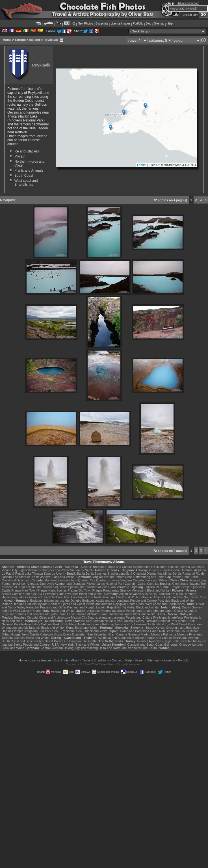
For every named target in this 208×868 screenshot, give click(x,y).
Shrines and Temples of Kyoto (36, 614)
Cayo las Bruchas (159, 584)
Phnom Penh (181, 577)
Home (7, 40)
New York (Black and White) (80, 645)
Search (139, 660)
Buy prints (102, 24)
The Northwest (131, 648)
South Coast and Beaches (20, 641)
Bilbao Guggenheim (15, 634)
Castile (35, 634)
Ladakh (101, 607)
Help (170, 24)
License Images (41, 660)
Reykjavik (51, 40)
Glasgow (186, 645)
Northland (85, 624)
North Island (69, 624)
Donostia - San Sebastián (90, 634)
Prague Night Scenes (52, 590)
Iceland (35, 40)
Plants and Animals (29, 170)
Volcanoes (195, 624)
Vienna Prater (60, 570)
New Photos (85, 24)
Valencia (19, 638)
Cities (140, 621)
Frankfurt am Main (170, 594)
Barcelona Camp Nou (150, 631)
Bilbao (194, 631)
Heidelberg (9, 597)
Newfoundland (67, 580)
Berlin (153, 594)
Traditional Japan (120, 614)
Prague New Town (24, 590)
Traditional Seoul (73, 631)
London (197, 645)
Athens (158, 597)
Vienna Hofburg (39, 570)
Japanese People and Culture (132, 611)
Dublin (186, 607)
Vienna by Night (81, 570)
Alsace (6, 594)
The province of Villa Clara (98, 587)
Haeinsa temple (12, 631)
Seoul (56, 631)
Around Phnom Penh (118, 577)
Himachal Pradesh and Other (46, 607)
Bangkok (139, 638)
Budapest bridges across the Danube (56, 601)
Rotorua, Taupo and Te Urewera (124, 624)
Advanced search (188, 3)
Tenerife (7, 638)
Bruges (153, 570)
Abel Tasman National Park (105, 621)
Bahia (81, 573)
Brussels (164, 570)
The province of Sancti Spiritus (58, 587)
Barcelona (127, 631)
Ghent (175, 570)
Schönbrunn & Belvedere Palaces (156, 567)
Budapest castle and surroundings (106, 601)
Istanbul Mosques (194, 641)
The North (95, 597)
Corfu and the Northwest (181, 597)
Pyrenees (72, 594)
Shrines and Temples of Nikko (78, 614)
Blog (149, 24)
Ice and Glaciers (27, 151)
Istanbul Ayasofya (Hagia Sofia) (159, 641)
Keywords (168, 660)
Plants (97, 624)
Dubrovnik (47, 584)
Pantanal (189, 573)
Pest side (164, 601)
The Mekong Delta (93, 648)
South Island (155, 624)
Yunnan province (13, 584)
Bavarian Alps (138, 594)
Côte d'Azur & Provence (40, 594)
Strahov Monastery (133, 590)
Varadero (123, 587)
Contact (117, 660)
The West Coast (176, 624)
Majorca (157, 634)
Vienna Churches (192, 567)
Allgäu (124, 594)
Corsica (17, 594)
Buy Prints (61, 660)
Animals (130, 621)
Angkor (98, 577)
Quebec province (108, 580)
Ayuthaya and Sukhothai (115, 638)
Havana (194, 584)
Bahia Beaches (96, 573)
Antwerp (141, 570)
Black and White (63, 577)
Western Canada (132, 580)
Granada (134, 634)
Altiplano (200, 570)
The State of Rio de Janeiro (32, 577)
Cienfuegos (180, 584)
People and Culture (119, 567)
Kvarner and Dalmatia (70, 584)
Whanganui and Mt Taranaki (21, 628)
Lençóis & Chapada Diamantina (141, 573)
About (75, 660)
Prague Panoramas (106, 590)
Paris (61, 594)
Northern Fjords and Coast (67, 604)
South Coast (24, 176)
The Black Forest (75, 597)
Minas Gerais (173, 573)
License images (121, 24)
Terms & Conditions (95, 660)
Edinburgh (171, 645)
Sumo (104, 614)
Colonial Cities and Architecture (48, 617)
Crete (202, 597)
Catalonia (47, 634)
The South (150, 648)
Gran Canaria (118, 634)
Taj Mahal (128, 607)
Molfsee (57, 597)
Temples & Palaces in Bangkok (60, 641)
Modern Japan (163, 611)
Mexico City (79, 617)
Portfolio (138, 24)
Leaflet (142, 165)
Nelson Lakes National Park (40, 624)
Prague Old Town (79, 590)
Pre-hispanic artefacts (168, 617)
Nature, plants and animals (106, 617)
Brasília (113, 573)
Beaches (20, 617)
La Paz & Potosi (13, 573)
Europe (20, 40)
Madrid (146, 634)
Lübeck (46, 597)
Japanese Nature (99, 611)
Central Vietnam (52, 648)
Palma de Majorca (176, 634)
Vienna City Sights (14, 570)
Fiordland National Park (161, 621)
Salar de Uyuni (54, 573)
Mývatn (20, 156)
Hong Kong (198, 580)
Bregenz (99, 567)
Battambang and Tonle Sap (152, 577)
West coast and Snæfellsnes (26, 183)
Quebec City (87, 580)
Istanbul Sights (12, 645)
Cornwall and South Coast (146, 645)
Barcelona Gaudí (177, 631)
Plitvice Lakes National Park (105, 584)
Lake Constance (29, 597)
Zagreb (130, 584)
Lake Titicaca (34, 573)
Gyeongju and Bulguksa (182, 628)
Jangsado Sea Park (38, 631)
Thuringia (109, 597)
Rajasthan (114, 607)
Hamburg (190, 594)
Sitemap (159, 24)
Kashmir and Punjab (81, 607)
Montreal (50, 580)
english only (190, 15)
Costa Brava (63, 634)
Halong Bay (72, 648)
